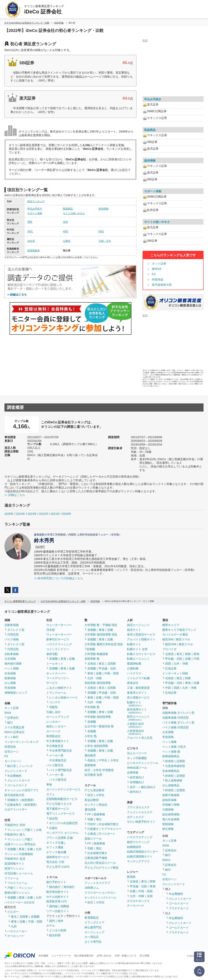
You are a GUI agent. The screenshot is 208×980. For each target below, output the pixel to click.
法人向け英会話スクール (100, 863)
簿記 (99, 819)
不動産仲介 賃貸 (15, 859)
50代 (101, 231)
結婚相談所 (134, 847)
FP (89, 814)
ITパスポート (107, 834)
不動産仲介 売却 (15, 825)
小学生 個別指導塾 (96, 746)
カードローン (13, 761)
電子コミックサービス (61, 814)
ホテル (51, 926)
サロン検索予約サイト (141, 822)
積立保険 (168, 829)
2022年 (44, 514)
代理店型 (13, 635)
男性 (30, 222)
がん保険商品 (171, 785)
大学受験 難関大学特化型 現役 (104, 644)
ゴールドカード (17, 785)
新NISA (157, 269)
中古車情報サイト (58, 741)
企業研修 (133, 772)
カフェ (51, 794)
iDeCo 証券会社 (15, 732)
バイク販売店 (55, 765)
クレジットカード (16, 771)
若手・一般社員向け (143, 787)
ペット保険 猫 (171, 752)
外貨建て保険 (171, 805)
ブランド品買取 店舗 (60, 838)
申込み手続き (35, 209)
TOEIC (92, 824)
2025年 (9, 514)
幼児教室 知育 (93, 775)
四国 (168, 664)
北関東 (24, 917)
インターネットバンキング (22, 742)
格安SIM (171, 644)
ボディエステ (135, 817)
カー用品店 (92, 937)
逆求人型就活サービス (141, 635)
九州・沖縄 (94, 678)
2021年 (55, 514)
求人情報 (144, 956)
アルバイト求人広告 (140, 738)
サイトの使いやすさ (74, 213)
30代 (30, 231)
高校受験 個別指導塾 (98, 683)
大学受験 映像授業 (96, 654)
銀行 (10, 723)
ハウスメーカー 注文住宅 (19, 902)
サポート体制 (35, 213)
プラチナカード (179, 908)
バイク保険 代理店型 (175, 727)
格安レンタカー (56, 726)
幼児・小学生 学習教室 (99, 770)
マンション (14, 830)
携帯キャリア (171, 625)
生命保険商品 (171, 771)
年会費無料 (14, 776)
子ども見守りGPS (58, 867)
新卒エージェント (138, 718)
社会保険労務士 (109, 824)
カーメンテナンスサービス (63, 789)
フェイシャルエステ (140, 812)
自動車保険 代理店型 (175, 718)
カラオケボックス (138, 901)
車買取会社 (53, 736)
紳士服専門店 (93, 927)
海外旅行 (69, 887)
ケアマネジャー (112, 829)
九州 (39, 849)
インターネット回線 (175, 673)
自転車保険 (12, 654)
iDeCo (166, 860)
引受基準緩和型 (175, 766)
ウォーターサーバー (59, 625)
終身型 (169, 761)
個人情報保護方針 (84, 956)
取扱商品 (68, 209)
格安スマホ (186, 644)
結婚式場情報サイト (140, 856)
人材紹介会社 (135, 725)
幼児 (90, 795)
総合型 (53, 818)
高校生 (92, 760)
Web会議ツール (137, 768)
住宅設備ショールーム (19, 873)
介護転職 (133, 668)
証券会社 (13, 718)
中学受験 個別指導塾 (98, 717)
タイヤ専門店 (93, 942)
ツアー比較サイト (58, 911)
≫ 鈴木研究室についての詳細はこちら (58, 578)
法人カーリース (137, 753)
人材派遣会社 (135, 732)
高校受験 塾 (92, 659)
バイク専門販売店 (61, 770)
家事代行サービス (58, 639)
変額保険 (168, 824)
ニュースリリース (61, 956)
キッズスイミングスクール (100, 898)
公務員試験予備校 (96, 858)
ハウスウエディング (140, 837)
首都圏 (12, 849)
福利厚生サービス (58, 857)
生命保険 (10, 673)
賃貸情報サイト (14, 864)
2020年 (67, 514)
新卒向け (135, 792)
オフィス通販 (55, 847)
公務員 (67, 241)
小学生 (114, 760)
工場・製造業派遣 (138, 688)
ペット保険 (12, 668)
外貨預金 (158, 279)
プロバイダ (169, 649)
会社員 (31, 241)
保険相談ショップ (16, 693)
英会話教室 (92, 800)
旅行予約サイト (56, 882)
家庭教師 (90, 765)
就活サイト (134, 630)
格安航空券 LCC (57, 901)
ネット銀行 (12, 737)
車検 (49, 784)
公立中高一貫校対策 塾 (99, 726)
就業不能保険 (171, 795)
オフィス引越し (56, 843)
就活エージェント (138, 625)
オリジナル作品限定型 (63, 823)
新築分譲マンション (17, 893)
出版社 (53, 828)
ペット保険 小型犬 (174, 747)
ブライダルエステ (138, 807)
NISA (8, 713)
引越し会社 (53, 712)
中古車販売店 (55, 746)
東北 (14, 917)
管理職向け (137, 782)
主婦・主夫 (105, 241)
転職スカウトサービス (141, 654)
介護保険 (168, 809)
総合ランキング (36, 201)
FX (154, 274)
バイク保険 (12, 639)
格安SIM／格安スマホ (176, 639)
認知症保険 (169, 800)
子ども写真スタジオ (59, 804)
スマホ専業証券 (14, 727)
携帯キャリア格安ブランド (179, 630)
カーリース (53, 731)
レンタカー (53, 722)
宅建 (90, 819)
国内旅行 (55, 887)
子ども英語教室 (94, 790)
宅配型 (53, 707)
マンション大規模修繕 (19, 854)
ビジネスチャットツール (143, 763)
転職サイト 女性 (137, 649)
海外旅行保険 (13, 664)
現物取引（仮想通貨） (22, 800)
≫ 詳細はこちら (15, 495)
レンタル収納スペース (63, 698)
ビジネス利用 (58, 930)
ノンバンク (26, 766)
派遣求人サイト (137, 693)
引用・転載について (126, 956)
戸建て (29, 830)
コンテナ (55, 702)
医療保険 (10, 678)
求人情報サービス (138, 698)
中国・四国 (35, 921)
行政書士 (93, 829)
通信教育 (90, 755)
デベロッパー (16, 936)
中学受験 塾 (92, 707)
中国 (196, 659)
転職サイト (134, 644)
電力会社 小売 (55, 862)
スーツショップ (94, 932)
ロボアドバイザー (16, 809)
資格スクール (93, 839)
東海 (22, 849)
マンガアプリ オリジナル (62, 833)
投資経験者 (34, 251)
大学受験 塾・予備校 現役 (101, 625)
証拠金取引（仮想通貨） (23, 805)
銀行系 (12, 766)
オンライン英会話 (96, 805)
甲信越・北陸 (107, 668)
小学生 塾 (91, 736)
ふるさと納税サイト (59, 688)
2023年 (32, 514)
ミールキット (55, 664)
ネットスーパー (56, 673)
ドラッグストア (94, 922)
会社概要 (43, 956)
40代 (66, 231)
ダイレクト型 (16, 630)
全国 (150, 896)
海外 (61, 921)
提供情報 (104, 209)
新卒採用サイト (137, 711)
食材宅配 (52, 654)
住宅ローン (12, 752)
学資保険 (10, 688)
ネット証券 (159, 264)
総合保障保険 (171, 814)
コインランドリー (58, 649)
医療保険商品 (171, 756)
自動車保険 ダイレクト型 (178, 713)
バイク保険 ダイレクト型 (178, 723)
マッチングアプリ (138, 861)
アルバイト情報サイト (141, 639)
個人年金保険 (171, 819)
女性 (65, 222)
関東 (153, 881)
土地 (39, 830)
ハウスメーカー (17, 931)
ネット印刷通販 (137, 758)
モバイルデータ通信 (175, 635)
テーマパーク (135, 906)
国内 (52, 921)
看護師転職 (134, 664)
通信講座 (90, 809)
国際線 (65, 906)
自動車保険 (12, 625)
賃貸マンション (14, 868)
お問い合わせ (104, 956)
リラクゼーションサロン (100, 893)
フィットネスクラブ (97, 883)
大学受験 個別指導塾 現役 (101, 635)
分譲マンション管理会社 (20, 844)
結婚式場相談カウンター (143, 852)
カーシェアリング (58, 717)
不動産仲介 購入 (15, 834)
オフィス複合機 (56, 852)
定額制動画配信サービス (62, 799)
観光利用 (55, 935)
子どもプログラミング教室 (102, 868)
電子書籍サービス (58, 809)
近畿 (30, 849)
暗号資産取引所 (162, 285)
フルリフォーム (17, 883)
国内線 (53, 906)
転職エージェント (138, 659)
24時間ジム (92, 888)
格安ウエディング (138, 842)
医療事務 (99, 814)
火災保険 (10, 659)
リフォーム (12, 878)
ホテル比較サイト (58, 897)
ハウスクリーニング (59, 644)
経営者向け (137, 777)
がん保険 (10, 683)
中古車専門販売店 (61, 751)
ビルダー (13, 912)
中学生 (103, 760)
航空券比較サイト (58, 892)
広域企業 (171, 668)
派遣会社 (133, 683)
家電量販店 (92, 918)
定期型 (181, 761)
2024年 (21, 514)
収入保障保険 (174, 780)
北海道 (92, 664)
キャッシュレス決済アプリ (22, 790)
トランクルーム (56, 693)
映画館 (131, 877)
